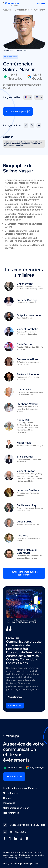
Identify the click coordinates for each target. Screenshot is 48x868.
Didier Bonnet (25, 284)
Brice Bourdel (25, 457)
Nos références (15, 697)
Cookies (27, 858)
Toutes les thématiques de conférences (24, 573)
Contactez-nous (14, 776)
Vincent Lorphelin (27, 329)
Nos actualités (10, 793)
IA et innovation (11, 57)
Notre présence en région (16, 808)
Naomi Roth (24, 420)
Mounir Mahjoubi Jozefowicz (27, 551)
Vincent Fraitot (26, 471)
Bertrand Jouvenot (28, 374)
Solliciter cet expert (18, 111)
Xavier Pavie (24, 443)
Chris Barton (24, 344)
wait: (37, 863)
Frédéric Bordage (27, 300)
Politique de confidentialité (31, 855)
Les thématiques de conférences (20, 788)
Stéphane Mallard (27, 404)
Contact (7, 798)
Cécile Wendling (26, 505)
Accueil (7, 10)
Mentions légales (13, 858)
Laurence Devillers (28, 490)
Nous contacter (15, 706)
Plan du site (9, 803)
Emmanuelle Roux (27, 359)
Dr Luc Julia (24, 389)
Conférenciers (22, 10)
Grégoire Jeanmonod (30, 315)
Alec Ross (22, 536)
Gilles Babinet (25, 522)
